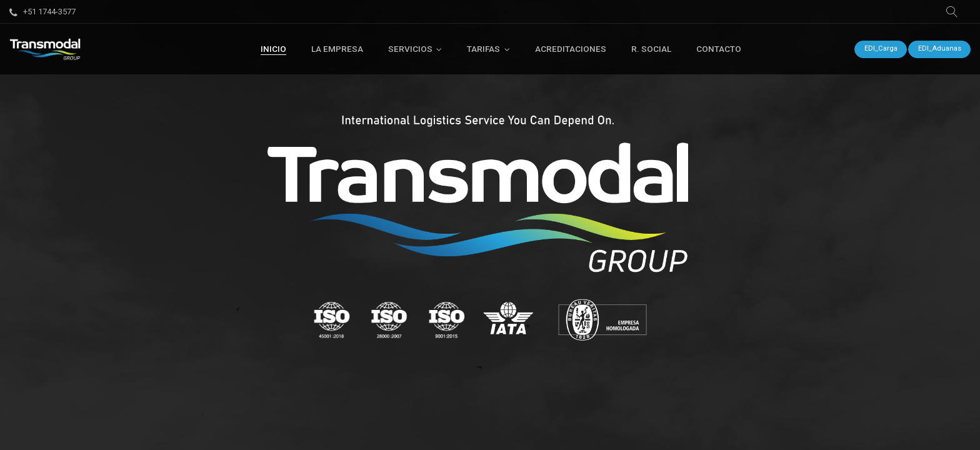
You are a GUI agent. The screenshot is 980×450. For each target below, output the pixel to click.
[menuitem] (273, 49)
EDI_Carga (881, 48)
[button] (952, 12)
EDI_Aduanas (940, 48)
